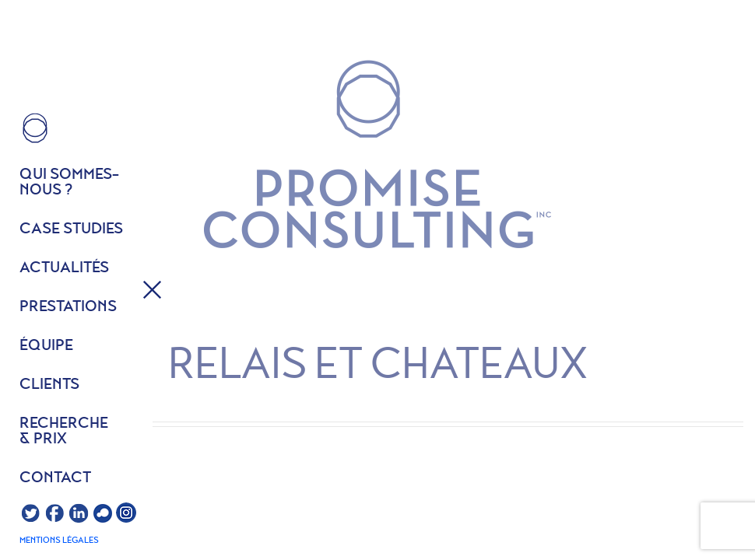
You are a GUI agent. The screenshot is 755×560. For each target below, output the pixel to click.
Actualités (64, 268)
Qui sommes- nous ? (69, 183)
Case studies (71, 229)
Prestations (68, 307)
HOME (35, 128)
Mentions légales (59, 541)
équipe (46, 346)
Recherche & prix (64, 432)
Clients (49, 385)
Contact (55, 478)
